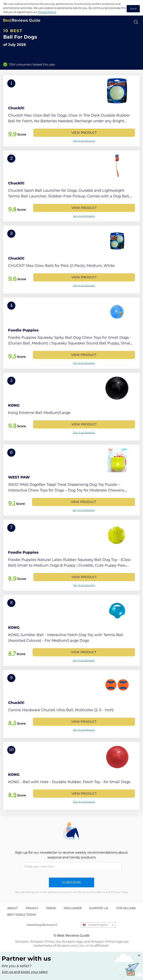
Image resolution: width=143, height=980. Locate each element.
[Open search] (136, 22)
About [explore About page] (13, 908)
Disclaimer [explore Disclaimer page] (73, 908)
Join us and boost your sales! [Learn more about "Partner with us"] (25, 972)
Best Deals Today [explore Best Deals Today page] (22, 915)
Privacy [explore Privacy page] (32, 908)
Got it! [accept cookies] (133, 9)
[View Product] (71, 111)
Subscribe (71, 882)
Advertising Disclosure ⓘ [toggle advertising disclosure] (42, 925)
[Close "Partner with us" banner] (139, 956)
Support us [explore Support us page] (99, 908)
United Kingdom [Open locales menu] (98, 925)
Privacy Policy (47, 12)
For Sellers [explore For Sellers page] (126, 908)
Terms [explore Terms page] (51, 908)
